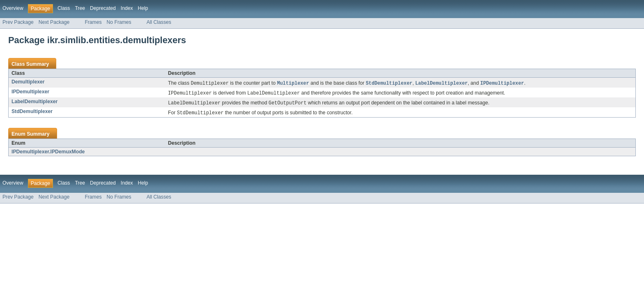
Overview (13, 8)
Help (143, 8)
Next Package (54, 22)
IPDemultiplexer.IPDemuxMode (48, 153)
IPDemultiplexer (30, 92)
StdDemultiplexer (32, 113)
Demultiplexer (28, 82)
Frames (93, 22)
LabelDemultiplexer (34, 102)
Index (127, 8)
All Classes (159, 22)
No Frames (119, 22)
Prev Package (18, 22)
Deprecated (103, 8)
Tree (80, 8)
